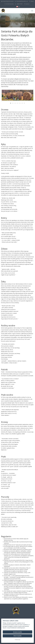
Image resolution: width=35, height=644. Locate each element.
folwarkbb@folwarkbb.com (21, 1)
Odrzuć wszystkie (17, 636)
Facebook (27, 4)
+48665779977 (19, 4)
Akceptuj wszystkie (18, 632)
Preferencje (18, 640)
